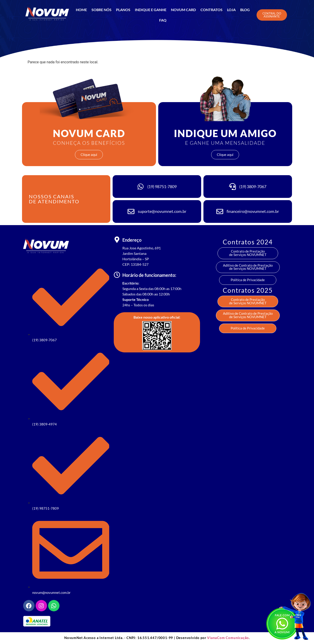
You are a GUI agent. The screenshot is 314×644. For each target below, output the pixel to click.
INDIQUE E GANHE (151, 10)
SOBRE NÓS (101, 10)
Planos (123, 10)
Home (81, 10)
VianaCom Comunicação (228, 638)
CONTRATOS (211, 10)
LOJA (231, 10)
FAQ (163, 20)
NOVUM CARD (183, 10)
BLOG (245, 10)
